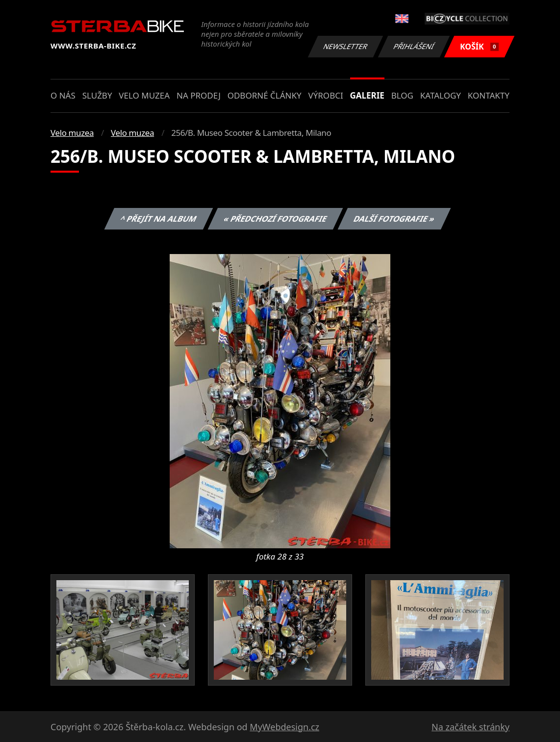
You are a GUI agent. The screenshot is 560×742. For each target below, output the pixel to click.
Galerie (367, 95)
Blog (402, 95)
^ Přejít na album (159, 219)
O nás (63, 95)
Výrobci (325, 95)
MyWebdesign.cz (284, 727)
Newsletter (345, 46)
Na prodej (199, 95)
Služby (97, 95)
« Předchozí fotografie (275, 219)
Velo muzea (144, 95)
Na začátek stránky (471, 727)
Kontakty (489, 95)
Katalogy (441, 95)
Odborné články (265, 95)
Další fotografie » (395, 219)
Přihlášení (414, 46)
